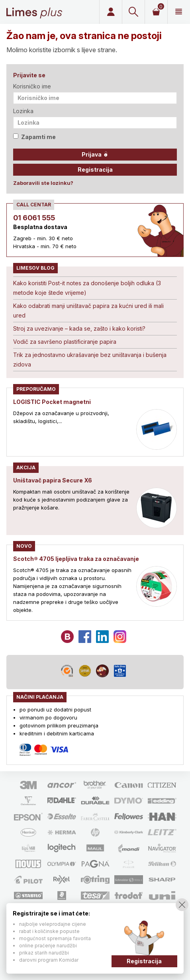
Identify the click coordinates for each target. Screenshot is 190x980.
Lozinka (23, 111)
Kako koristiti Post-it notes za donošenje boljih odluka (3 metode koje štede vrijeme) (87, 288)
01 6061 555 (34, 218)
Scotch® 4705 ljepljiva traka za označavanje (76, 559)
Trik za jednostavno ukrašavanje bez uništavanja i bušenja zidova (90, 360)
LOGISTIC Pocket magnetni (52, 402)
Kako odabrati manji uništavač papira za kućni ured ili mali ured (88, 311)
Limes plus (34, 12)
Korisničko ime (32, 86)
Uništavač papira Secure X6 (53, 480)
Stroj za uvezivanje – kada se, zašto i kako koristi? (79, 328)
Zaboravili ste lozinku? (43, 183)
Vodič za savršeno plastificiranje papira (65, 342)
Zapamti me (34, 137)
